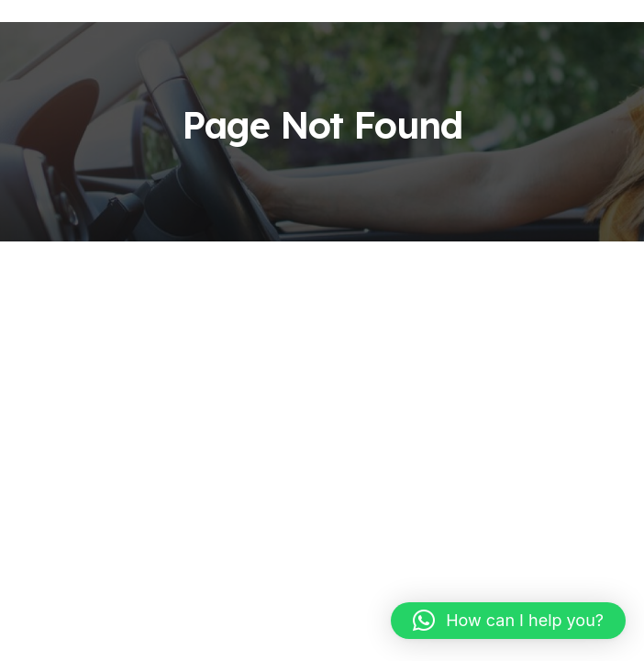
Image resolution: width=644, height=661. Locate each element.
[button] (508, 621)
